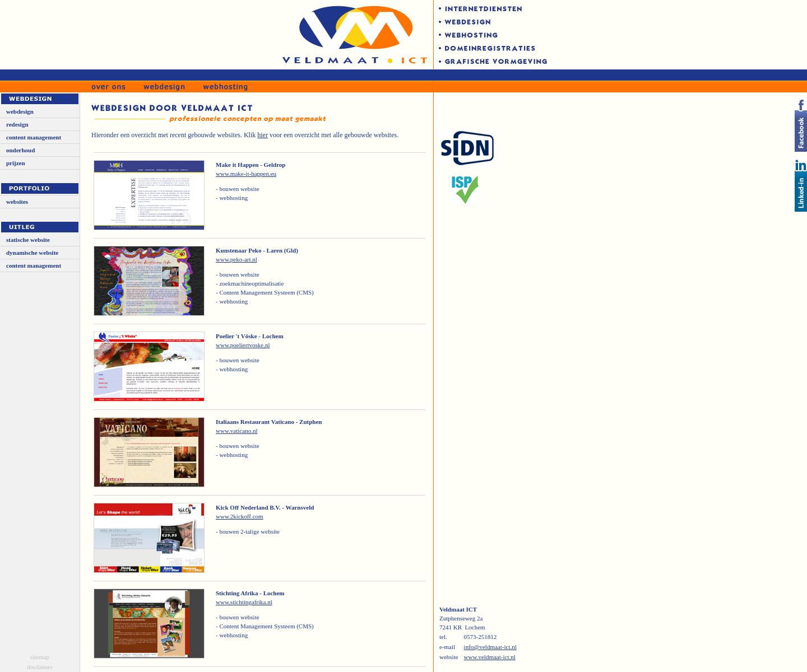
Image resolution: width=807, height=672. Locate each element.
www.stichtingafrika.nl (244, 602)
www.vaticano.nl (236, 431)
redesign (17, 124)
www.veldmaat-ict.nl (490, 657)
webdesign (20, 111)
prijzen (16, 163)
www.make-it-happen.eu (246, 174)
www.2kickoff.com (240, 516)
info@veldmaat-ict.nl (490, 647)
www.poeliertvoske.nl (243, 345)
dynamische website (32, 253)
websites (17, 202)
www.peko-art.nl (236, 259)
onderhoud (20, 150)
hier (263, 135)
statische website (28, 240)
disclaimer (40, 667)
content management (34, 137)
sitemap (40, 657)
